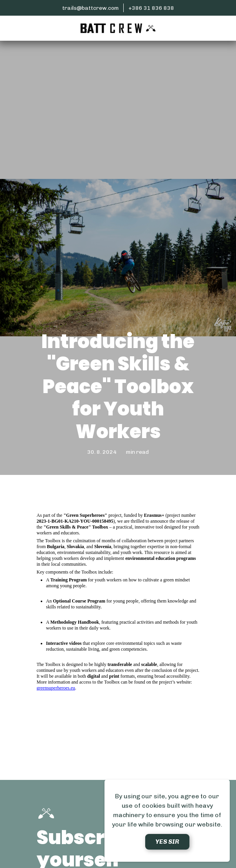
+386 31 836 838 (151, 8)
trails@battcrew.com (90, 8)
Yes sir (167, 842)
